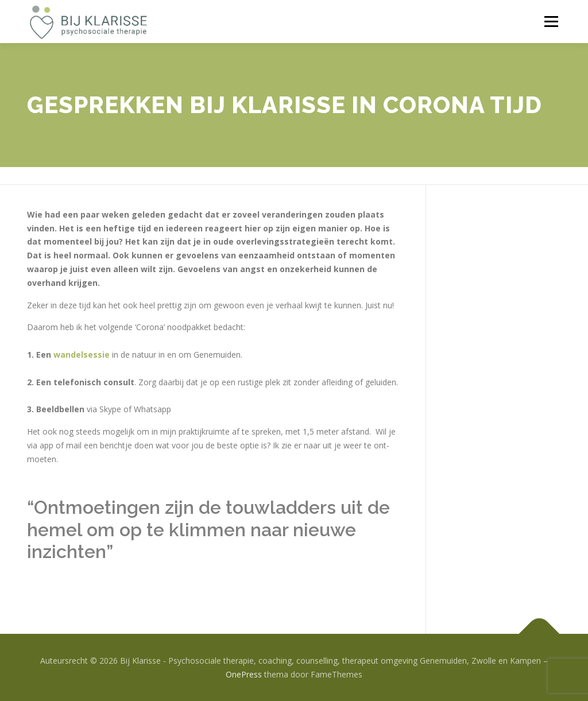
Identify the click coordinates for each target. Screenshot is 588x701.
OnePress (244, 674)
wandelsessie (82, 355)
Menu (551, 22)
